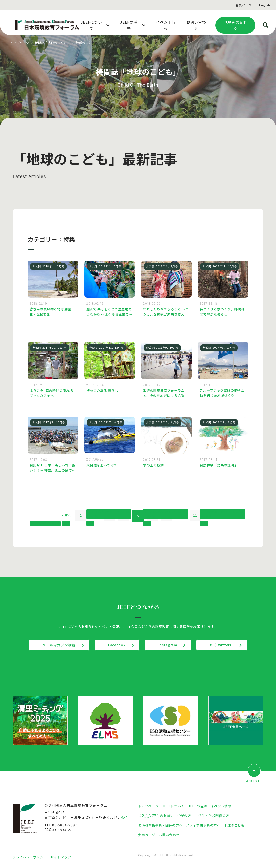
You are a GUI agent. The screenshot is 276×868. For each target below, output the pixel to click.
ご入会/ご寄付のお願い (157, 816)
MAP (124, 818)
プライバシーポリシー (31, 857)
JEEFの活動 (200, 807)
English (265, 5)
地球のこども (241, 826)
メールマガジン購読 (54, 646)
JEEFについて (175, 807)
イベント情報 (225, 807)
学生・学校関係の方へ (220, 816)
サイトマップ (64, 857)
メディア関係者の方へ (208, 826)
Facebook (115, 646)
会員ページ (243, 5)
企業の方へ (189, 816)
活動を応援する (235, 25)
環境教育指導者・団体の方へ (162, 826)
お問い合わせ (171, 835)
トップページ (20, 43)
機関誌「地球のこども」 (52, 43)
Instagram (169, 646)
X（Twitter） (227, 646)
